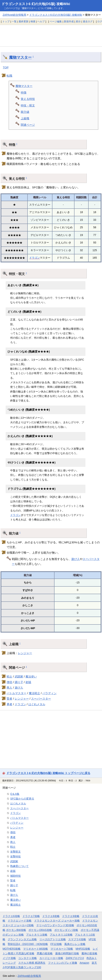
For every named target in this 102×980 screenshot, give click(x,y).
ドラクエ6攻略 (11, 916)
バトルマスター (16, 693)
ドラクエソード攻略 (20, 921)
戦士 (9, 676)
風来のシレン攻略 (75, 944)
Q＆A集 (15, 794)
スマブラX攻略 (77, 939)
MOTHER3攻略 (12, 949)
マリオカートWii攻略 (36, 949)
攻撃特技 (15, 856)
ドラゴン (35, 258)
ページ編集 (56, 21)
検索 (33, 21)
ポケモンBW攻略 (16, 930)
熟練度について (19, 866)
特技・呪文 (28, 105)
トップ (6, 21)
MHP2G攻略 (83, 949)
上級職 (25, 118)
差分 (78, 21)
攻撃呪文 (15, 852)
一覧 (14, 21)
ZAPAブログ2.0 (75, 958)
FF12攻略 (56, 944)
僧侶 (9, 682)
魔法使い (31, 676)
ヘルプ (41, 21)
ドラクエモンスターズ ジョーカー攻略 (57, 921)
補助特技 (15, 876)
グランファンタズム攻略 (22, 939)
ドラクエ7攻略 (31, 916)
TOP (6, 67)
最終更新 (24, 21)
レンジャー (25, 653)
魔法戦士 (35, 693)
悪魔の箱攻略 (45, 953)
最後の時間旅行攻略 (67, 953)
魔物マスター (20, 57)
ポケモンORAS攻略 (40, 930)
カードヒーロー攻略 (51, 958)
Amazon (84, 963)
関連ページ (28, 125)
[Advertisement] (51, 36)
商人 (9, 688)
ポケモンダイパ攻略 (66, 930)
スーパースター (41, 699)
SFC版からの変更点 (22, 799)
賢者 (9, 699)
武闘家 (19, 676)
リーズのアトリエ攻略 (53, 939)
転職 (9, 76)
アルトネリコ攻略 (37, 935)
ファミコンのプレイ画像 (63, 963)
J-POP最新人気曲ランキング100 (22, 967)
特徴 (24, 92)
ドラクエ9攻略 (71, 916)
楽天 (94, 963)
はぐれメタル (37, 704)
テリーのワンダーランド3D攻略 (55, 925)
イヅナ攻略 (9, 958)
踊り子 (19, 682)
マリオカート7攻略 (62, 949)
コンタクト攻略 (28, 958)
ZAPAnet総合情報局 (14, 15)
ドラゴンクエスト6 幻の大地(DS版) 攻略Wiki (36, 4)
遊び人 (76, 559)
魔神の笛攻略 (89, 953)
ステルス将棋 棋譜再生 (32, 963)
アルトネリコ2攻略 (61, 935)
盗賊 (28, 682)
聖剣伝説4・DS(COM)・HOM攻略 (28, 944)
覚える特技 (28, 99)
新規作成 (69, 21)
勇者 (9, 704)
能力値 (25, 112)
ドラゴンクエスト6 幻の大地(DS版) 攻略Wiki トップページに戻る (48, 773)
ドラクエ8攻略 (51, 916)
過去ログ (88, 21)
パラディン (49, 693)
